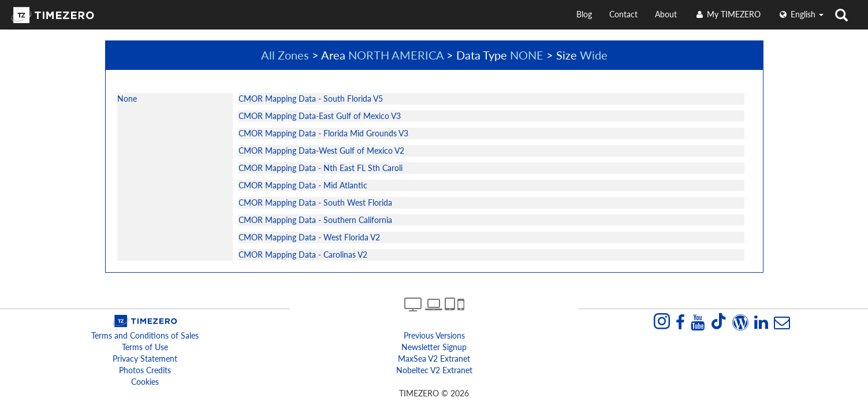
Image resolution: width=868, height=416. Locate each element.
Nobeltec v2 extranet (434, 370)
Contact (623, 14)
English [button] (801, 14)
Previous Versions (434, 335)
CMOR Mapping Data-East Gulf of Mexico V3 (320, 116)
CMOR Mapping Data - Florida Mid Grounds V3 (323, 133)
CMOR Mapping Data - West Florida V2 (309, 237)
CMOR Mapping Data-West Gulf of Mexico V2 (321, 151)
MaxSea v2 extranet (434, 359)
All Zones (285, 55)
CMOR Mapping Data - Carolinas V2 (303, 255)
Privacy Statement (145, 359)
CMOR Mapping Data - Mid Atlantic (303, 185)
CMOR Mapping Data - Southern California (315, 220)
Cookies (145, 382)
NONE (527, 55)
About (666, 14)
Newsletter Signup (434, 347)
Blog (584, 14)
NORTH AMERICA (396, 55)
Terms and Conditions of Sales (145, 335)
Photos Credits (145, 370)
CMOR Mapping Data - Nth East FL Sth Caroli (321, 168)
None (127, 99)
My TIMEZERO (727, 14)
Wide (594, 55)
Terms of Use (145, 347)
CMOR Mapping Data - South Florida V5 (311, 99)
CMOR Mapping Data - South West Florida (315, 203)
